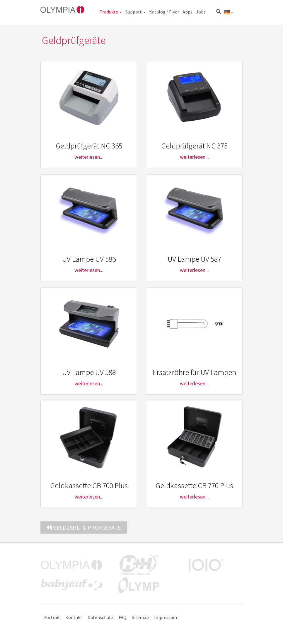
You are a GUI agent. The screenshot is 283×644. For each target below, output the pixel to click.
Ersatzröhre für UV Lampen (194, 372)
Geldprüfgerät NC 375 (194, 146)
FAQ (123, 617)
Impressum (166, 617)
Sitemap (140, 617)
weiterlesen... (89, 157)
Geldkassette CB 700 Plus (89, 485)
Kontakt (74, 617)
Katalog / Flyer (164, 12)
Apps (187, 12)
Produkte (111, 12)
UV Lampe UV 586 (89, 259)
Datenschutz (100, 617)
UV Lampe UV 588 (89, 372)
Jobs (201, 12)
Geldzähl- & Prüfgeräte (84, 527)
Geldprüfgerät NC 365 (89, 146)
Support (135, 12)
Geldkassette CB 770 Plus (194, 485)
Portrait (52, 617)
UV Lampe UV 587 (194, 259)
